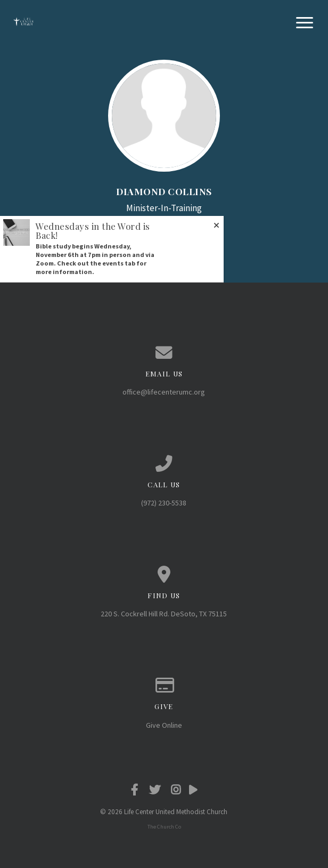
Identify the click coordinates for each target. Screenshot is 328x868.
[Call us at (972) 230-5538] (164, 464)
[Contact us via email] (164, 353)
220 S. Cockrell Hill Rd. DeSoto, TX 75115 (164, 614)
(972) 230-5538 (164, 503)
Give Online (164, 725)
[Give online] (164, 686)
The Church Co (164, 827)
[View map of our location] (164, 575)
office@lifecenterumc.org (164, 392)
